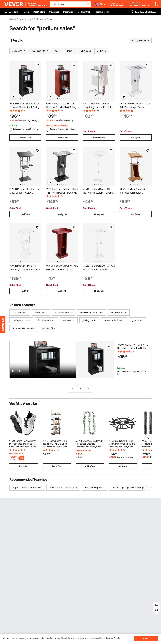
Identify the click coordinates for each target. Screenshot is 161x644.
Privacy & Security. (113, 638)
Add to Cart (25, 137)
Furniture (21, 19)
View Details (99, 137)
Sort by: (135, 40)
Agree (146, 638)
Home (12, 19)
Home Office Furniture (35, 19)
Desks (49, 19)
